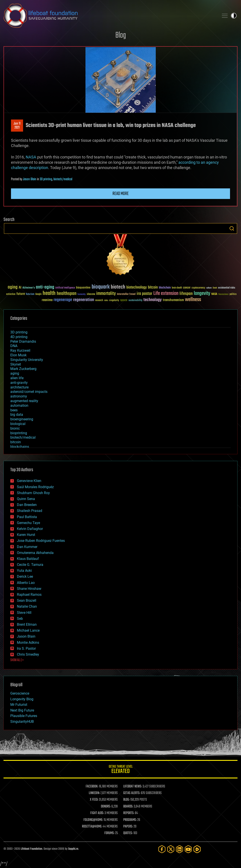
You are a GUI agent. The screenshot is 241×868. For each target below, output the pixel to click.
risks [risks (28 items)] (106, 300)
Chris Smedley (28, 654)
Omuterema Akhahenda (35, 553)
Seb (20, 619)
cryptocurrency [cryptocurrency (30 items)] (198, 288)
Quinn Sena (26, 499)
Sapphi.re (73, 849)
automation (19, 405)
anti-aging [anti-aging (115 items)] (45, 287)
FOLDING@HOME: (93, 820)
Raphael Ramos (29, 595)
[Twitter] (171, 849)
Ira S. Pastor (26, 648)
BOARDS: (128, 807)
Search (232, 228)
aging (15, 373)
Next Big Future (22, 710)
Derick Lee (25, 577)
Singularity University (27, 360)
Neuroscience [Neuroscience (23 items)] (223, 295)
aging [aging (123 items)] (13, 287)
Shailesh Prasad (30, 511)
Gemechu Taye (28, 523)
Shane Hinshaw (29, 589)
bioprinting (19, 433)
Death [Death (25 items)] (215, 288)
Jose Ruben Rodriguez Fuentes (41, 541)
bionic (15, 428)
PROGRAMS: (130, 820)
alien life (17, 378)
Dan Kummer (27, 547)
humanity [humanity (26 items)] (82, 294)
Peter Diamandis (23, 341)
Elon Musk (18, 355)
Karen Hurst (26, 535)
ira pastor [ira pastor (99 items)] (144, 294)
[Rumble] (197, 849)
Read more (121, 194)
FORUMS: (109, 833)
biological (18, 424)
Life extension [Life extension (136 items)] (166, 294)
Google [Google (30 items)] (38, 294)
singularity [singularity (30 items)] (114, 301)
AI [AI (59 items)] (20, 288)
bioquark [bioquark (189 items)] (101, 287)
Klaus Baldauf (28, 559)
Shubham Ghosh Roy (33, 493)
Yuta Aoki (24, 571)
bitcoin (16, 442)
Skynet (16, 364)
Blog (121, 36)
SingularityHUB (22, 722)
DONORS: (106, 807)
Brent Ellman (27, 624)
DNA (14, 346)
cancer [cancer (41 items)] (187, 288)
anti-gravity (19, 383)
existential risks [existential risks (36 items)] (227, 288)
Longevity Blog (22, 699)
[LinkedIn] (179, 849)
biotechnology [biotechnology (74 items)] (137, 288)
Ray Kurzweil (20, 350)
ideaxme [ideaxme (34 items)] (91, 294)
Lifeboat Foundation (31, 849)
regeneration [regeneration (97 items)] (84, 300)
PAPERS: (128, 827)
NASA (31, 157)
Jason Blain (30, 179)
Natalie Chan (27, 606)
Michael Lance (28, 630)
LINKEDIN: (94, 793)
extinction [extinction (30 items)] (11, 294)
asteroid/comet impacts (29, 392)
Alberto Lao (26, 583)
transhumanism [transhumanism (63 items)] (173, 300)
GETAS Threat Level (120, 770)
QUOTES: (128, 833)
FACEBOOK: (92, 787)
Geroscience (20, 693)
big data (17, 415)
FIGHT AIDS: (97, 813)
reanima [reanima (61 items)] (47, 300)
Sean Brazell (27, 600)
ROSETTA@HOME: (92, 827)
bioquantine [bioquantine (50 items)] (83, 288)
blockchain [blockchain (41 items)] (165, 288)
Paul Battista (27, 517)
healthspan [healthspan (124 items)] (67, 294)
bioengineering (22, 419)
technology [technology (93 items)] (153, 300)
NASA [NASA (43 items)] (214, 294)
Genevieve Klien (29, 481)
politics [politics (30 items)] (233, 294)
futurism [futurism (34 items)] (30, 294)
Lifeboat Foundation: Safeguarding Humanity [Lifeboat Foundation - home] (110, 16)
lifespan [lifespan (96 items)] (186, 294)
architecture (19, 387)
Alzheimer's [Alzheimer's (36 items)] (29, 288)
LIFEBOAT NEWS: (133, 787)
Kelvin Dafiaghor (30, 529)
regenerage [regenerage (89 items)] (63, 300)
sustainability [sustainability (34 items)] (135, 301)
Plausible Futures (24, 716)
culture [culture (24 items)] (209, 288)
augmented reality (24, 401)
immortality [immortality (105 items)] (106, 294)
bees (14, 410)
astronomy (19, 396)
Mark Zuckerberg (23, 369)
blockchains (20, 447)
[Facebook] (162, 849)
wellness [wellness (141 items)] (193, 300)
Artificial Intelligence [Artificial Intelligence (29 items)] (65, 288)
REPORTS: (129, 813)
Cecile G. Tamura (30, 565)
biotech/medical (63, 179)
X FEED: (94, 800)
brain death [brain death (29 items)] (177, 288)
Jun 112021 (17, 126)
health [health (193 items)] (49, 293)
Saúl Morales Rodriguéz (35, 487)
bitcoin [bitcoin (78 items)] (153, 288)
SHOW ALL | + (17, 660)
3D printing (46, 179)
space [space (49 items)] (124, 300)
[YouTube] (188, 849)
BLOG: (126, 800)
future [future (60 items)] (21, 294)
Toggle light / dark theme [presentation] (234, 16)
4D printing (19, 337)
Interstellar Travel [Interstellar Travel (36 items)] (126, 294)
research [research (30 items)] (99, 301)
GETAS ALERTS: (132, 793)
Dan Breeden (27, 505)
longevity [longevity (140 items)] (202, 294)
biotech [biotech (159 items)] (118, 287)
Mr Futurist (19, 705)
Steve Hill (24, 613)
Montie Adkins (28, 643)
